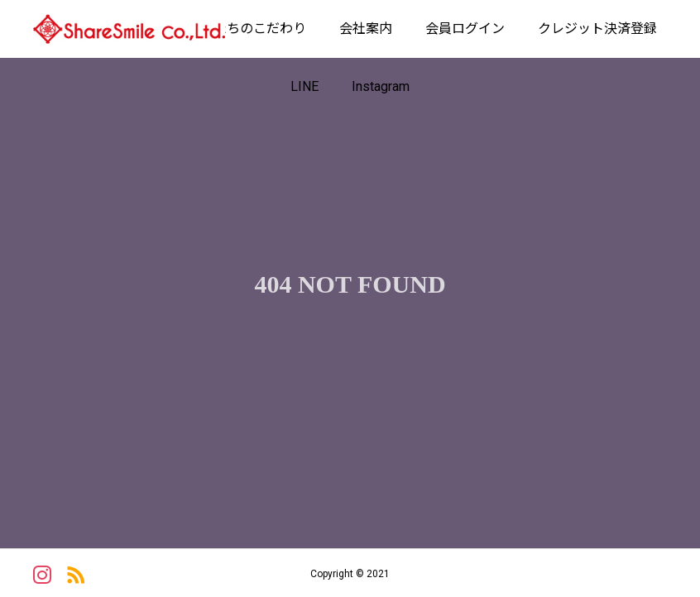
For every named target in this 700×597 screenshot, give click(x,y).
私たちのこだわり (253, 29)
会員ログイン (465, 29)
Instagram (381, 86)
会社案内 (366, 29)
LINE (304, 86)
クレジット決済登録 (597, 29)
